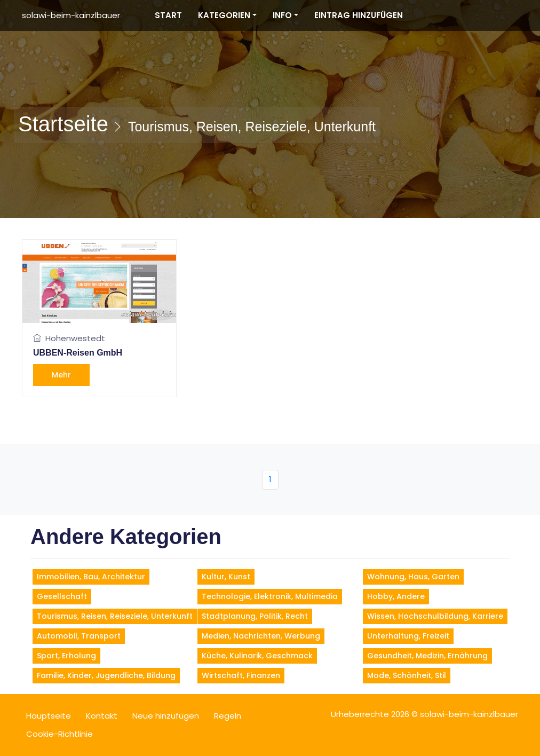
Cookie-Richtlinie (59, 734)
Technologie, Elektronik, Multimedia (270, 596)
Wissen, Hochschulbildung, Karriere (435, 616)
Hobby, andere (396, 596)
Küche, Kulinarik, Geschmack (257, 656)
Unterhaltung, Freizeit (408, 636)
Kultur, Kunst (226, 577)
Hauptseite (49, 716)
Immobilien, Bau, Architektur (91, 577)
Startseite (63, 124)
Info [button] (282, 15)
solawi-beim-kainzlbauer (71, 15)
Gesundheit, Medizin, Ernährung (427, 656)
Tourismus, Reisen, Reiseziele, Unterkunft (115, 616)
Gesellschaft (62, 596)
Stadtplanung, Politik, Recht (255, 616)
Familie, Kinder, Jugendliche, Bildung (106, 675)
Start (168, 15)
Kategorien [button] (224, 15)
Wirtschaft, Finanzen (241, 675)
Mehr (61, 375)
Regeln (228, 716)
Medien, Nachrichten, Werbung (261, 636)
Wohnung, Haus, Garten (413, 577)
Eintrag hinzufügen (359, 15)
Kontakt (102, 716)
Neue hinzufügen (166, 716)
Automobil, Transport (79, 636)
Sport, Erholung (66, 656)
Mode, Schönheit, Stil (407, 675)
